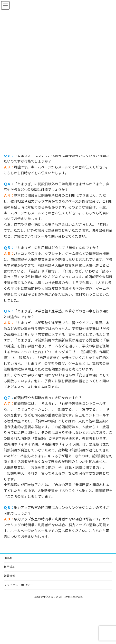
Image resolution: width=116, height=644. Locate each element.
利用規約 (10, 567)
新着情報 (10, 576)
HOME (8, 558)
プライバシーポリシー (18, 585)
